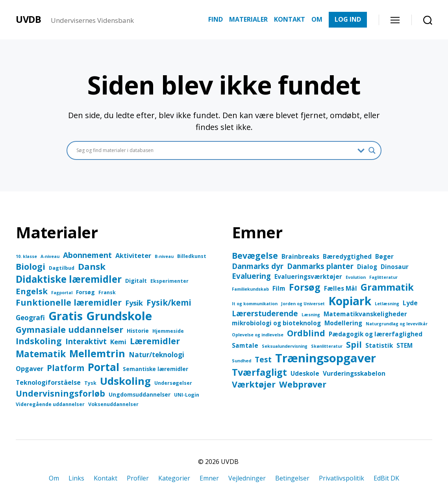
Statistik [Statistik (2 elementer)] (379, 345)
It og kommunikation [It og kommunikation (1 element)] (255, 304)
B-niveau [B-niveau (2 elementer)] (164, 256)
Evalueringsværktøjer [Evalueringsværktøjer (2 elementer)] (308, 276)
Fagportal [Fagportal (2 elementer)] (62, 293)
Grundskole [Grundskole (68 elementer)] (119, 316)
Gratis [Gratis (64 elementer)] (66, 316)
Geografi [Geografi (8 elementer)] (30, 318)
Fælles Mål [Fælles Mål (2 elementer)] (341, 288)
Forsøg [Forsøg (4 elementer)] (85, 292)
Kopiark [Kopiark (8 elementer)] (350, 301)
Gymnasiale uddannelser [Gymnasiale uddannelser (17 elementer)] (69, 329)
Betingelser (292, 478)
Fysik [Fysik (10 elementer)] (134, 303)
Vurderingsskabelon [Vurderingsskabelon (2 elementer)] (354, 373)
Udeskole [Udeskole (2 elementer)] (305, 373)
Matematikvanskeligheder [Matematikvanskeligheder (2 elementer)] (365, 314)
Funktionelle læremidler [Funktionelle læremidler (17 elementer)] (69, 302)
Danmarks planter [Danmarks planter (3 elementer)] (320, 266)
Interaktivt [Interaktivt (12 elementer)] (86, 341)
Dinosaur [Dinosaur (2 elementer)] (395, 267)
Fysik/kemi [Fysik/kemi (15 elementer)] (169, 302)
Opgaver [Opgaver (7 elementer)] (30, 368)
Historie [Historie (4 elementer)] (138, 331)
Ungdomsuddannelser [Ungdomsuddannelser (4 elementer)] (140, 394)
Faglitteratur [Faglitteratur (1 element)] (383, 277)
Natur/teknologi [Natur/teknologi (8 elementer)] (156, 355)
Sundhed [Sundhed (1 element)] (242, 361)
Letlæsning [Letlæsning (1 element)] (387, 304)
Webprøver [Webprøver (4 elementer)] (303, 384)
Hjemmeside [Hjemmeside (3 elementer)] (168, 331)
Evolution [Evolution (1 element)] (356, 277)
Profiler (138, 478)
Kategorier (174, 478)
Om (54, 478)
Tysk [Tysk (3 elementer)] (90, 383)
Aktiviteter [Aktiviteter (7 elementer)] (133, 255)
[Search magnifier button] (372, 150)
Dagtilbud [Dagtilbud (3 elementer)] (62, 268)
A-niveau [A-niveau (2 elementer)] (50, 256)
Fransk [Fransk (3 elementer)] (107, 292)
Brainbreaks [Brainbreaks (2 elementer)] (300, 256)
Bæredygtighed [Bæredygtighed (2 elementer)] (347, 256)
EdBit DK (386, 478)
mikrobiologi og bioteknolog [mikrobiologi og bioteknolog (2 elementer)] (276, 323)
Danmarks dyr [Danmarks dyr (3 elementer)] (258, 266)
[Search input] (215, 150)
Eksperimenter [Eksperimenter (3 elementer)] (169, 281)
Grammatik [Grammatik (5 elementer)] (387, 287)
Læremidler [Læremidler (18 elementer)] (155, 341)
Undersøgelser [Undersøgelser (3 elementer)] (173, 383)
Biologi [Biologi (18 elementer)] (31, 266)
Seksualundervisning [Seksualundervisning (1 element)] (285, 346)
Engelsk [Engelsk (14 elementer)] (32, 291)
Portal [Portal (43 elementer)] (104, 367)
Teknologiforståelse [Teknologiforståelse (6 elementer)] (48, 382)
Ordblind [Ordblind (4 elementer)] (306, 333)
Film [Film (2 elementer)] (279, 288)
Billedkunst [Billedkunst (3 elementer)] (192, 256)
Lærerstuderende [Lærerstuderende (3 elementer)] (265, 313)
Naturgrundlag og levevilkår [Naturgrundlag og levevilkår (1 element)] (397, 324)
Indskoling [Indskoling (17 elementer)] (39, 341)
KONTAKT (290, 19)
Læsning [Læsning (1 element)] (311, 315)
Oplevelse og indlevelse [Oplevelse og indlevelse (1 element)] (258, 335)
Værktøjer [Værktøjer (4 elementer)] (254, 384)
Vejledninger (247, 478)
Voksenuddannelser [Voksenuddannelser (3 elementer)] (113, 404)
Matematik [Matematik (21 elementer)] (41, 354)
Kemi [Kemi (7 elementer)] (118, 342)
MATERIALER (248, 19)
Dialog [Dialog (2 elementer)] (367, 267)
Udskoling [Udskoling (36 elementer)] (125, 381)
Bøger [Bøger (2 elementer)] (384, 256)
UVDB (29, 19)
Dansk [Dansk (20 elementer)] (92, 266)
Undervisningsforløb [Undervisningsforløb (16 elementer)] (60, 393)
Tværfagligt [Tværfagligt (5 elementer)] (259, 372)
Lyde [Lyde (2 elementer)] (410, 303)
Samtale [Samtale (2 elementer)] (245, 345)
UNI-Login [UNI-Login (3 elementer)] (187, 395)
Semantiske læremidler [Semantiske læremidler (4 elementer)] (156, 369)
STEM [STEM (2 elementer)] (404, 345)
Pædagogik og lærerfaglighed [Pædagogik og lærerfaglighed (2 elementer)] (376, 334)
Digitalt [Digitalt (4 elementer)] (136, 281)
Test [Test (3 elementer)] (263, 359)
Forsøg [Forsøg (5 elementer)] (305, 287)
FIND (216, 19)
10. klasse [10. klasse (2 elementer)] (26, 256)
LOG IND (348, 19)
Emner (209, 478)
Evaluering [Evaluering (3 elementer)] (251, 276)
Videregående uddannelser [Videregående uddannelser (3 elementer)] (50, 404)
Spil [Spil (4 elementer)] (354, 344)
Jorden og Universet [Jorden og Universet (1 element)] (303, 304)
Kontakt (106, 478)
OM (317, 19)
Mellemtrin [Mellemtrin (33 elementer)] (97, 353)
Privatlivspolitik (342, 478)
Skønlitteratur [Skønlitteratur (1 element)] (327, 346)
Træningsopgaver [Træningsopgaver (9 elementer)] (326, 358)
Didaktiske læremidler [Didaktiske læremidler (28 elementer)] (69, 279)
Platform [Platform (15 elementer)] (66, 368)
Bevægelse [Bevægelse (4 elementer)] (255, 255)
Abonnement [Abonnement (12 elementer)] (87, 255)
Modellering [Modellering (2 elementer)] (343, 323)
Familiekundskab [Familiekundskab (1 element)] (250, 289)
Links (76, 478)
